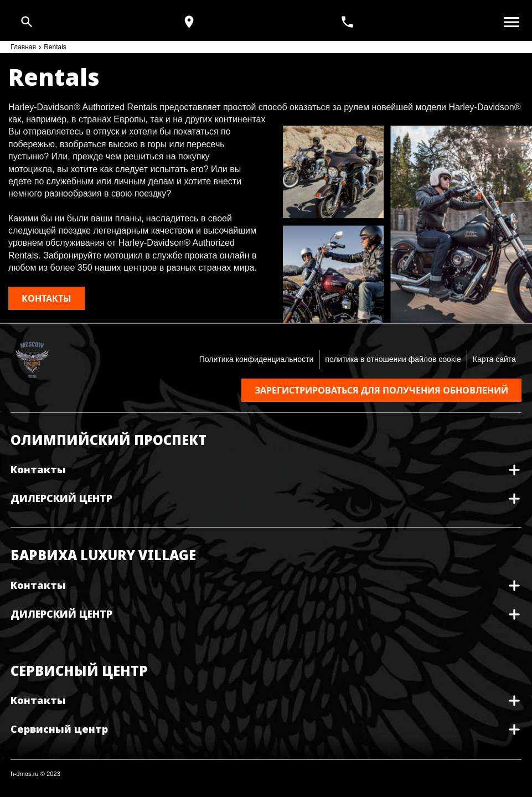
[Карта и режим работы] (189, 22)
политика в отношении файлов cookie (393, 359)
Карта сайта (494, 359)
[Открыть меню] (512, 22)
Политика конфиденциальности (257, 359)
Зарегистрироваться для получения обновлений (381, 390)
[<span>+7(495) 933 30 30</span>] (349, 22)
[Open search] (27, 22)
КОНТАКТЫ (47, 298)
